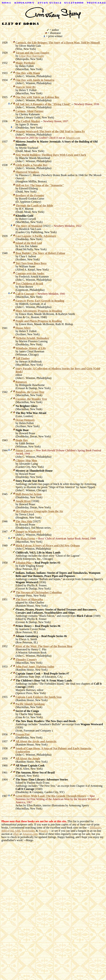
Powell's (43, 831)
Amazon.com (30, 834)
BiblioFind (7, 831)
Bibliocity (96, 828)
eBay (16, 834)
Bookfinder (28, 831)
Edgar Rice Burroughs (32, 56)
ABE (17, 831)
